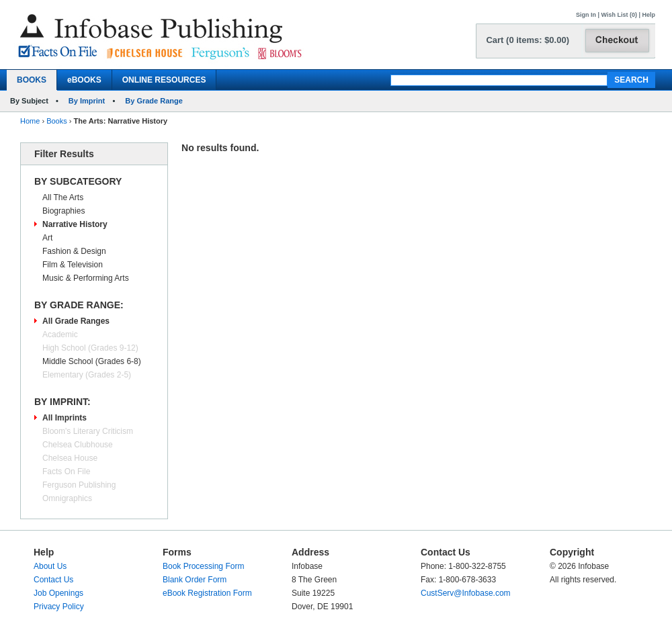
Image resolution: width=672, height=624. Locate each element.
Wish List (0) (619, 15)
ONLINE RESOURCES (164, 80)
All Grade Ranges (76, 321)
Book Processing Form (203, 566)
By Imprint (87, 101)
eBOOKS (84, 80)
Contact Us (53, 580)
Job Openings (58, 593)
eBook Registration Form (207, 593)
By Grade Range (154, 101)
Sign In (586, 15)
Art (47, 238)
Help (648, 15)
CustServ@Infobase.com (466, 593)
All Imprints (65, 418)
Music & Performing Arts (86, 278)
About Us (50, 566)
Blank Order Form (195, 580)
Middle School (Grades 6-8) (92, 361)
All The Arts (63, 197)
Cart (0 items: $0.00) (528, 40)
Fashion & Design (74, 251)
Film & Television (73, 265)
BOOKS (32, 80)
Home (30, 121)
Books (57, 121)
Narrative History (75, 224)
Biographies (64, 211)
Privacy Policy (59, 607)
